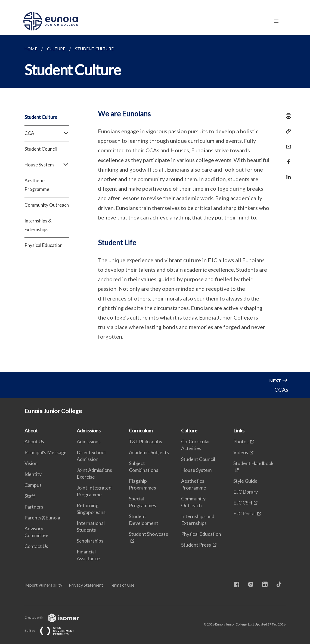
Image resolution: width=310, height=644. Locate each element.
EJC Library (246, 492)
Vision (31, 463)
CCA (47, 133)
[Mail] (287, 143)
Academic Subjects (149, 452)
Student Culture (41, 117)
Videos (241, 452)
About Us (34, 441)
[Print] (287, 116)
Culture (189, 431)
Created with (56, 617)
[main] (155, 204)
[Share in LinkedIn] (287, 174)
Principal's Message (46, 452)
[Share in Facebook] (287, 158)
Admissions (89, 431)
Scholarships (90, 541)
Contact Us (36, 546)
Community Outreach (47, 205)
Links (239, 431)
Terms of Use (122, 585)
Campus (33, 485)
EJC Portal (244, 513)
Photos (241, 441)
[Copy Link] (287, 131)
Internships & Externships (38, 225)
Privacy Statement (86, 585)
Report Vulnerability (43, 585)
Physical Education (44, 245)
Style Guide (245, 481)
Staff (30, 496)
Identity (33, 474)
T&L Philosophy (146, 441)
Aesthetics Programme (37, 185)
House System (47, 165)
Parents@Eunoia (42, 518)
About (31, 431)
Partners (34, 507)
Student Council (41, 149)
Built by (54, 631)
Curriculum (141, 431)
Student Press (196, 545)
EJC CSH (243, 503)
